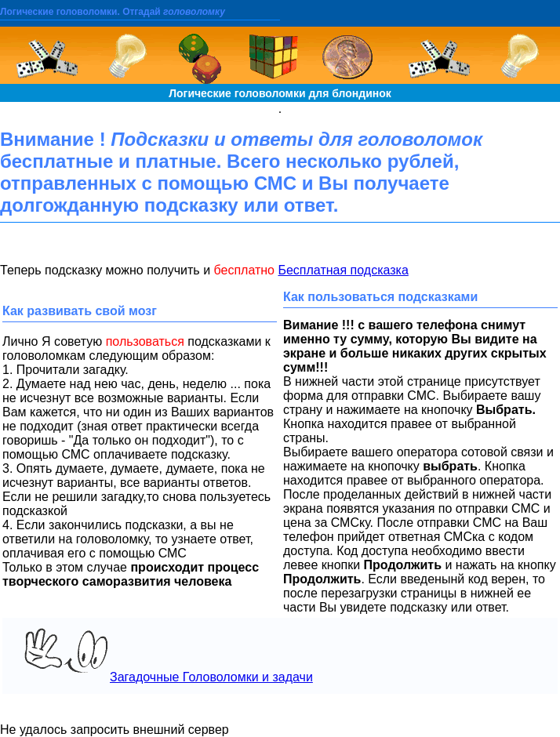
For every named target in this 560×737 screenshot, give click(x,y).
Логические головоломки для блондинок (280, 93)
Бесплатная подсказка (343, 270)
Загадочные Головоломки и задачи (162, 655)
